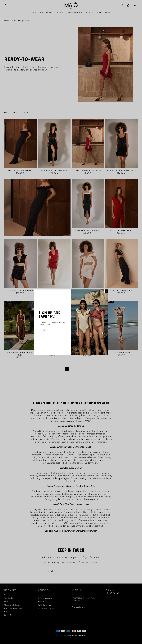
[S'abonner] (65, 330)
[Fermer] (106, 291)
